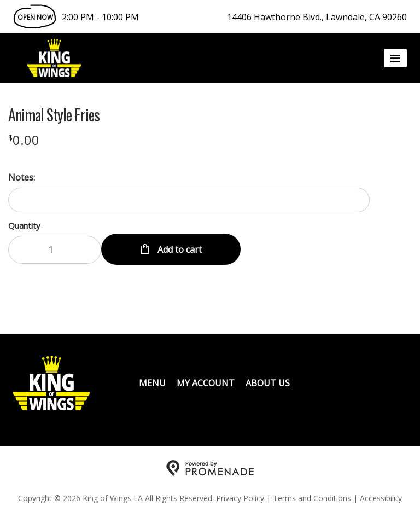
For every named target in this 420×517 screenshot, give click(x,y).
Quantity (24, 225)
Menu (152, 383)
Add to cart (179, 249)
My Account (206, 383)
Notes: (22, 177)
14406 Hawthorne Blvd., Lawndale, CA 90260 (317, 17)
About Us (268, 383)
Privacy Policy (240, 498)
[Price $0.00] (24, 140)
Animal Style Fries (54, 115)
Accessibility (381, 498)
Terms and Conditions (312, 498)
